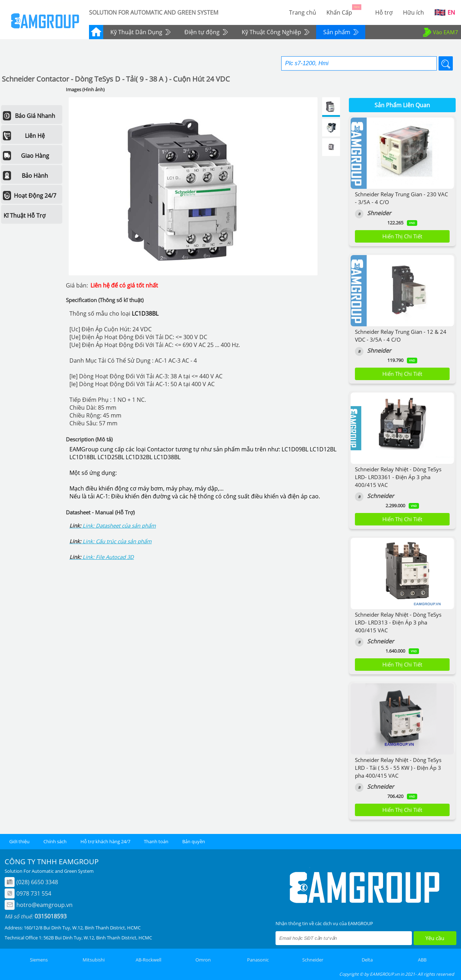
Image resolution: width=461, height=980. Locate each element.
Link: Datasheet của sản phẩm (119, 525)
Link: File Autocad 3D (108, 557)
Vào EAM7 (440, 32)
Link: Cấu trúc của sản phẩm (117, 541)
